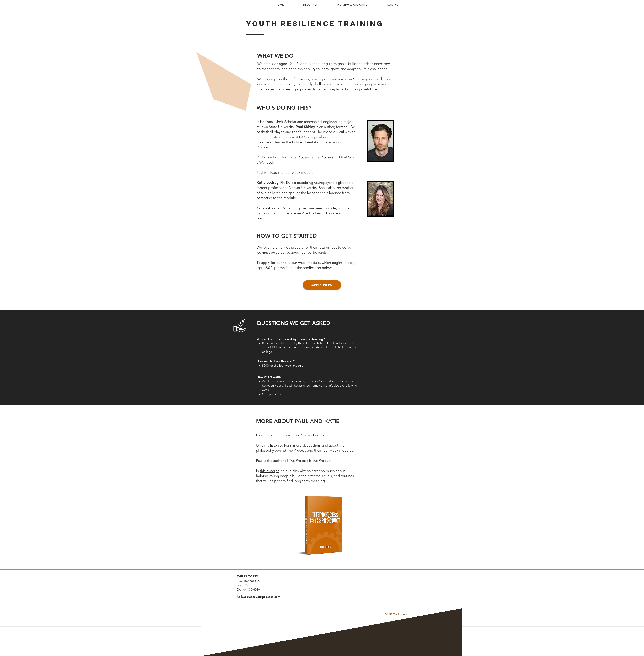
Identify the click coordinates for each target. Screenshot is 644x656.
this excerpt (269, 471)
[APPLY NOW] (322, 285)
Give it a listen (267, 445)
